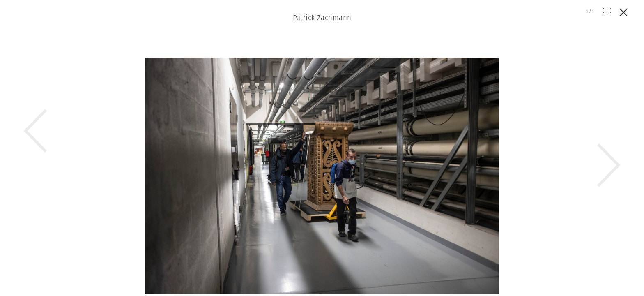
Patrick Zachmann (322, 18)
